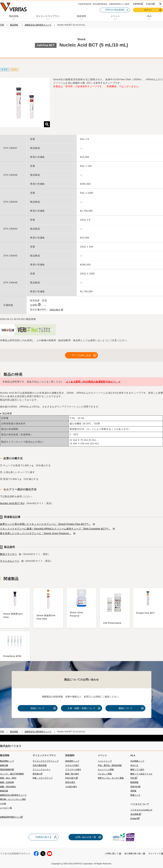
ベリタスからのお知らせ (141, 810)
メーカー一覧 (6, 808)
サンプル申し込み (81, 355)
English (149, 4)
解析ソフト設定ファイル (141, 774)
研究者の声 (38, 774)
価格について (125, 708)
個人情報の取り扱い (133, 854)
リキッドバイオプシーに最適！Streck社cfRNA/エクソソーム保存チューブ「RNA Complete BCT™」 (55, 529)
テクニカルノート (10, 561)
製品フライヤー (8, 554)
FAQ (132, 778)
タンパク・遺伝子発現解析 (12, 774)
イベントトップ (105, 761)
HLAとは (134, 765)
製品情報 (14, 25)
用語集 (133, 791)
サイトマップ (154, 854)
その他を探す (71, 787)
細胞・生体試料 (7, 782)
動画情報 (134, 782)
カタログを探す (72, 765)
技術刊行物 (135, 787)
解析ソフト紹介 (137, 770)
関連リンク (135, 795)
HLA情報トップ (137, 761)
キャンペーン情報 (106, 770)
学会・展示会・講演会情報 (110, 765)
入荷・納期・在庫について (81, 708)
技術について (38, 708)
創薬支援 (4, 791)
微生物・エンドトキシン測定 (13, 799)
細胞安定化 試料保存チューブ (38, 25)
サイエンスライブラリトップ (46, 761)
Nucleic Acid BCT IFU (12, 503)
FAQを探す (70, 778)
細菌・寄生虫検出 (8, 787)
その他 (3, 804)
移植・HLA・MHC (8, 778)
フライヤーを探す (73, 770)
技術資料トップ (72, 761)
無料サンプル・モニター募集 (111, 778)
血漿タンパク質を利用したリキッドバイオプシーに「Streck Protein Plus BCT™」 (45, 524)
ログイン (148, 10)
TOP (2, 25)
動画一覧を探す (72, 774)
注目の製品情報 (40, 765)
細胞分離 (4, 765)
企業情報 (136, 4)
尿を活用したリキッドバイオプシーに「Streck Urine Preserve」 (36, 533)
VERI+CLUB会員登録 (115, 10)
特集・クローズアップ (43, 778)
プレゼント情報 (105, 774)
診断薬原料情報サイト (10, 817)
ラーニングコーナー (42, 770)
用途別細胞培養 (7, 770)
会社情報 (134, 814)
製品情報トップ (7, 761)
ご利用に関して (111, 854)
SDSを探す (55, 310)
